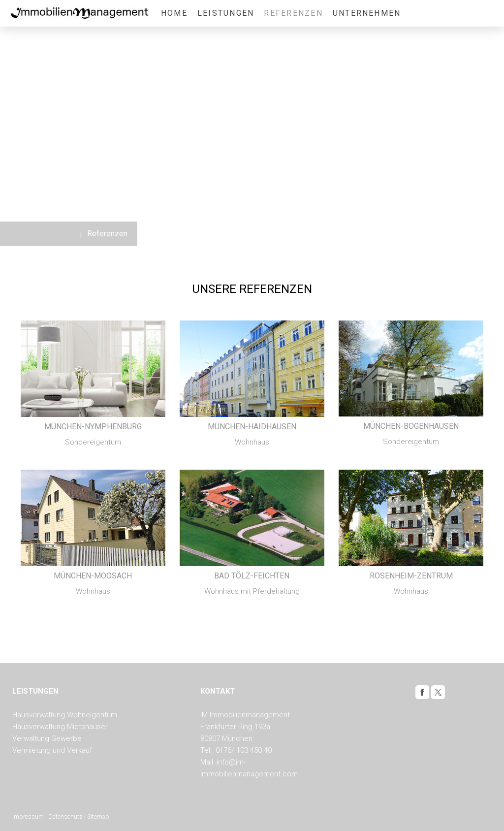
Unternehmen (367, 13)
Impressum (28, 816)
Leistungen (226, 13)
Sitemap (98, 816)
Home (174, 13)
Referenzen (293, 13)
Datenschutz (65, 816)
